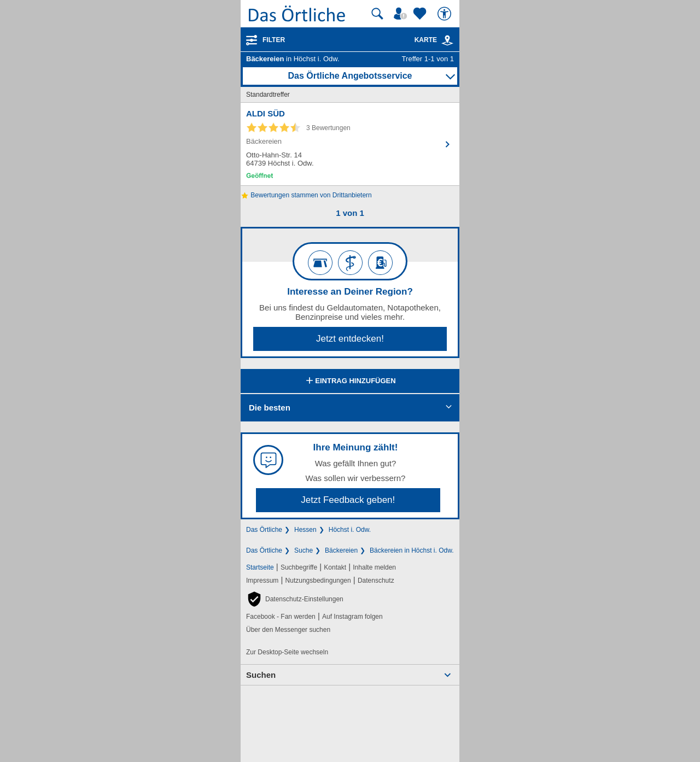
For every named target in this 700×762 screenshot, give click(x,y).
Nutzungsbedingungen (318, 581)
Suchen (261, 675)
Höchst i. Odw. (350, 530)
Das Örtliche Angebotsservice (350, 76)
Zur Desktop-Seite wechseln (287, 652)
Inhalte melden (374, 567)
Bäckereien (341, 550)
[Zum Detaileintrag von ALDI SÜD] (350, 144)
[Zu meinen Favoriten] (421, 14)
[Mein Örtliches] (402, 14)
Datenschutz (376, 581)
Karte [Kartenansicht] (434, 40)
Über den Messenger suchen (288, 630)
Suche (304, 550)
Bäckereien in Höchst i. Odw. (412, 550)
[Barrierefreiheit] (446, 14)
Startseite (260, 567)
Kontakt (335, 567)
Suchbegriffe (299, 567)
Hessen (305, 530)
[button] (295, 599)
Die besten (270, 408)
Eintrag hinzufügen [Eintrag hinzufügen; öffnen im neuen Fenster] (350, 382)
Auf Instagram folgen (352, 617)
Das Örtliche (264, 530)
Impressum (262, 581)
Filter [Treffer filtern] (274, 40)
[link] (447, 40)
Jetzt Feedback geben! (348, 500)
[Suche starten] (377, 14)
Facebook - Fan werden (281, 617)
